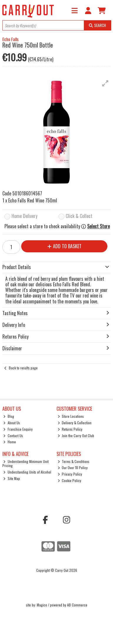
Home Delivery (24, 216)
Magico (42, 605)
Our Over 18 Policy (73, 468)
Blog (9, 416)
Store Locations (71, 416)
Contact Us (13, 436)
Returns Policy (70, 429)
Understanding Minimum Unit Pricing (26, 463)
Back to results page (23, 368)
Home (10, 442)
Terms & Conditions (74, 461)
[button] (105, 83)
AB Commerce (77, 605)
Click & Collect (79, 216)
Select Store (98, 226)
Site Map (12, 478)
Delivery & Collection (75, 423)
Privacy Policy (70, 474)
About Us (12, 423)
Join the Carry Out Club (76, 436)
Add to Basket (64, 246)
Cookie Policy (70, 480)
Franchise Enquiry (18, 429)
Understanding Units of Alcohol (27, 472)
